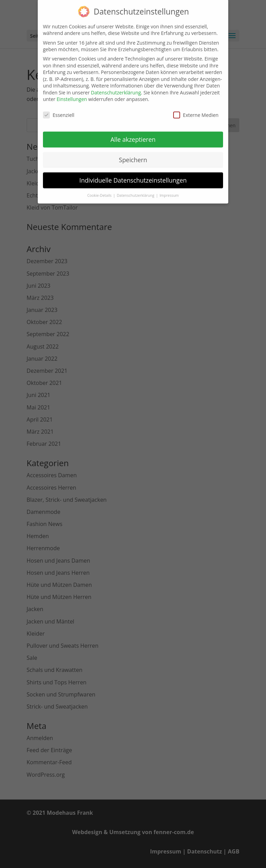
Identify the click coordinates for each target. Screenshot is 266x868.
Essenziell (59, 109)
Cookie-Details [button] (100, 190)
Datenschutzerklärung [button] (136, 190)
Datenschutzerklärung (116, 87)
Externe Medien (196, 109)
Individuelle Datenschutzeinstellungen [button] (133, 175)
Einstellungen (72, 94)
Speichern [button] (133, 154)
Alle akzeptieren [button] (133, 134)
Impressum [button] (169, 190)
